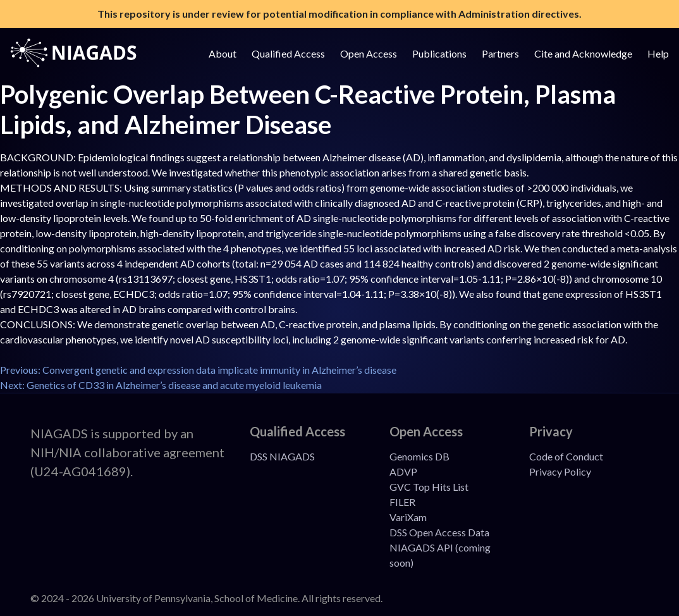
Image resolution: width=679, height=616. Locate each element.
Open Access (369, 53)
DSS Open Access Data (439, 532)
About (223, 53)
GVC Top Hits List (429, 487)
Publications (439, 53)
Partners (500, 53)
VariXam (408, 517)
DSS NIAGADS (282, 456)
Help (658, 53)
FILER (402, 502)
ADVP (403, 471)
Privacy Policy (560, 471)
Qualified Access (288, 53)
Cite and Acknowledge (583, 53)
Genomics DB (419, 456)
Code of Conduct (566, 456)
